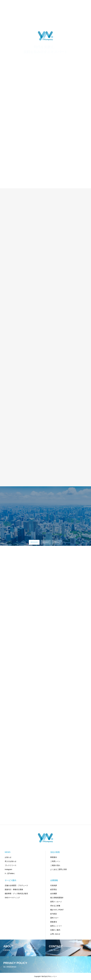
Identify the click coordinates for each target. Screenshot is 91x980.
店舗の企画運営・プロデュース (16, 885)
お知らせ (8, 857)
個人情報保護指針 (57, 898)
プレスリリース (11, 865)
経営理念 (54, 889)
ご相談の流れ (55, 865)
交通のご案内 (55, 930)
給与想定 (54, 914)
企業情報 (54, 880)
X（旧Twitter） (10, 873)
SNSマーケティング (12, 898)
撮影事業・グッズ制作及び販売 (16, 894)
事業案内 (54, 857)
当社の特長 (55, 852)
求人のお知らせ (11, 861)
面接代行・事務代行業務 (14, 889)
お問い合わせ (55, 934)
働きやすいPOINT (57, 910)
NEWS (8, 852)
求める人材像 (55, 906)
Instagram (8, 869)
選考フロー (54, 918)
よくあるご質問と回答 (59, 869)
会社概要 (54, 894)
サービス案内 (10, 880)
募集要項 (54, 922)
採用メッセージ (56, 902)
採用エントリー (56, 926)
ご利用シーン (55, 861)
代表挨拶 (54, 885)
